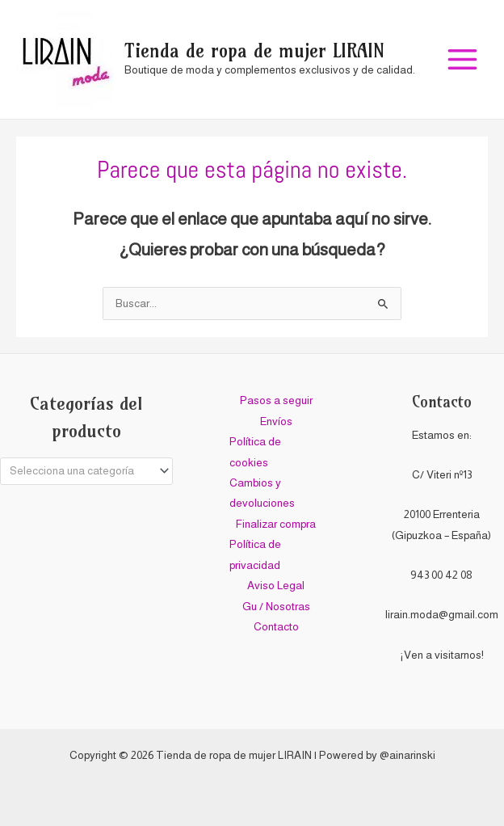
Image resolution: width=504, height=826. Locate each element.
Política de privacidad (255, 554)
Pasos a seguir (276, 400)
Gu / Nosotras (276, 607)
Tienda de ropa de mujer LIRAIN (254, 51)
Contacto (276, 627)
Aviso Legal (276, 586)
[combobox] (86, 471)
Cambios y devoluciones (262, 493)
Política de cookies (255, 452)
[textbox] (80, 471)
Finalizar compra (276, 524)
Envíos (276, 421)
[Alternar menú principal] (463, 60)
